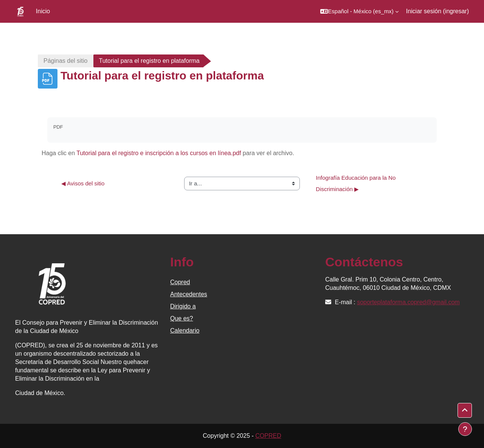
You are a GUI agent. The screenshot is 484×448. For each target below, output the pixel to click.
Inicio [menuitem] (43, 11)
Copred (180, 282)
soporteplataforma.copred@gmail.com (408, 302)
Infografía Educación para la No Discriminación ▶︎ (356, 183)
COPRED (268, 436)
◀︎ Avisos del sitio (83, 183)
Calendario (185, 331)
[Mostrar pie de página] (465, 429)
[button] (359, 11)
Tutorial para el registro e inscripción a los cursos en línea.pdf (159, 153)
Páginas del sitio (66, 61)
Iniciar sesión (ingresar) (437, 11)
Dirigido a (183, 306)
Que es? (181, 318)
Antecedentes (189, 294)
